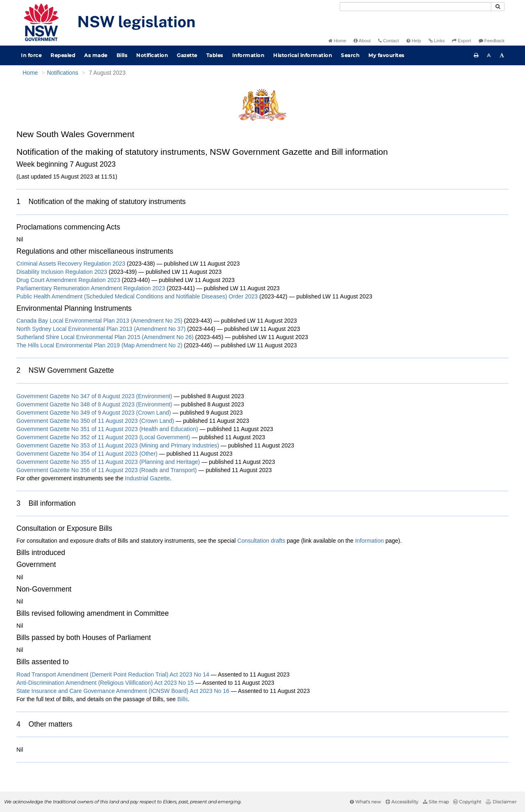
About (362, 41)
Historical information (302, 55)
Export (461, 41)
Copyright (467, 802)
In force (31, 55)
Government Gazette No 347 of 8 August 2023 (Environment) (94, 396)
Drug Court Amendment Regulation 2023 (68, 280)
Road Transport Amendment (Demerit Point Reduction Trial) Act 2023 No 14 (113, 674)
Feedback (492, 41)
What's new (365, 802)
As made (96, 55)
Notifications (62, 73)
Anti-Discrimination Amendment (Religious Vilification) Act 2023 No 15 (105, 683)
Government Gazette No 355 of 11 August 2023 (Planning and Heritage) (108, 462)
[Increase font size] (502, 55)
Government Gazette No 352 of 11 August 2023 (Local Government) (103, 437)
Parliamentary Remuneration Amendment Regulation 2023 (91, 288)
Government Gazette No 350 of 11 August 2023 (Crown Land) (95, 421)
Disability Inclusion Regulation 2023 (62, 272)
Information (248, 55)
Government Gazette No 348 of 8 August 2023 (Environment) (94, 404)
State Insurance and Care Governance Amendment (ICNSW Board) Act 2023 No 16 (123, 691)
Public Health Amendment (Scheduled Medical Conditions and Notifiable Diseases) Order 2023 (137, 296)
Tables (215, 55)
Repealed (63, 55)
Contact (389, 41)
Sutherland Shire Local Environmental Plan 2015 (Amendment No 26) (105, 337)
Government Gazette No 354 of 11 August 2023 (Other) (87, 454)
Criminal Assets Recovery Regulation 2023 (71, 264)
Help (414, 41)
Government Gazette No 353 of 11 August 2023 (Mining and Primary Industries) (118, 445)
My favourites (386, 55)
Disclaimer (501, 802)
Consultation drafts (261, 541)
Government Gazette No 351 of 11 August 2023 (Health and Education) (107, 429)
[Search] (415, 7)
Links (437, 41)
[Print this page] (476, 55)
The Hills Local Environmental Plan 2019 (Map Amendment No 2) (99, 345)
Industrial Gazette (148, 478)
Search (350, 55)
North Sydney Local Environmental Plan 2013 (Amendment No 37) (101, 329)
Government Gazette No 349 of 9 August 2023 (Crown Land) (94, 413)
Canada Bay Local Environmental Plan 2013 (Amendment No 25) (99, 321)
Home (337, 41)
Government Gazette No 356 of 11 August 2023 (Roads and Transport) (107, 470)
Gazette (187, 55)
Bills (122, 55)
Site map (436, 802)
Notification (152, 55)
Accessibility (402, 802)
